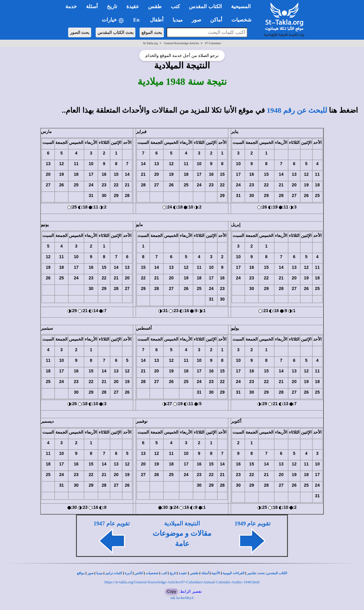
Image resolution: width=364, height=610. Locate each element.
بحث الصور (80, 32)
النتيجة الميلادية (182, 523)
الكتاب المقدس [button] (205, 7)
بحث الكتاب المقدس (116, 32)
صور (91, 573)
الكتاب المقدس (277, 573)
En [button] (137, 20)
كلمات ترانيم (114, 573)
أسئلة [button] (92, 7)
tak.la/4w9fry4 (182, 598)
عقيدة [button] (133, 7)
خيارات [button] (113, 20)
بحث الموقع (152, 32)
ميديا (99, 573)
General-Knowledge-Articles (181, 43)
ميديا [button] (178, 20)
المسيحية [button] (241, 7)
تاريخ (173, 573)
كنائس (139, 573)
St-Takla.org (150, 43)
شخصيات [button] (243, 20)
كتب (164, 573)
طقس (194, 573)
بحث (261, 573)
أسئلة (205, 573)
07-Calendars (213, 43)
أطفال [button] (157, 20)
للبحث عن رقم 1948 (297, 110)
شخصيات (152, 573)
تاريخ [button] (112, 7)
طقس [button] (155, 7)
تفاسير (252, 573)
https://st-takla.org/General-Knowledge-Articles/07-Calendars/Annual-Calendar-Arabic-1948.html (182, 582)
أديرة (128, 573)
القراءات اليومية (233, 573)
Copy (171, 591)
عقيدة (183, 573)
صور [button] (196, 20)
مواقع (81, 573)
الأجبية (216, 573)
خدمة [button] (71, 7)
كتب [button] (175, 7)
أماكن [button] (216, 20)
